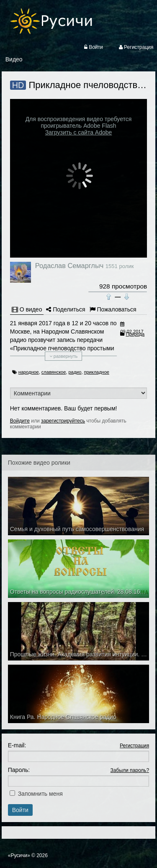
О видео (27, 309)
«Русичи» (19, 855)
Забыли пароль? (130, 770)
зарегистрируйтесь (63, 421)
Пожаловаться (113, 309)
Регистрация (134, 746)
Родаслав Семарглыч (69, 266)
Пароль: (19, 770)
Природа (135, 334)
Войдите (20, 421)
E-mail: (17, 745)
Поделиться (66, 309)
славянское (54, 372)
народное (29, 372)
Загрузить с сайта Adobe (79, 132)
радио (75, 372)
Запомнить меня (40, 794)
